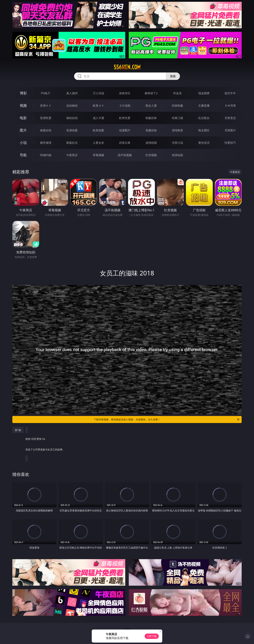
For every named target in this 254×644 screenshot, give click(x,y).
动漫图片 (125, 130)
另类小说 (177, 143)
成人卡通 (98, 118)
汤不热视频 (125, 155)
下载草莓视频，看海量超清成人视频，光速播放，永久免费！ (167, 419)
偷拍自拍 (72, 118)
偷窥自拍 (46, 130)
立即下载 (152, 636)
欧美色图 (98, 130)
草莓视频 (98, 155)
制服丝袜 (151, 118)
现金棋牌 (204, 93)
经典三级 (177, 118)
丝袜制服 (177, 106)
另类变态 (230, 118)
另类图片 (230, 130)
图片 (23, 130)
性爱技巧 (230, 143)
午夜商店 (72, 155)
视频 (23, 105)
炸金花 (177, 93)
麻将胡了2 (151, 93)
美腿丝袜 (151, 130)
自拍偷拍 (72, 106)
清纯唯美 (177, 130)
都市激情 (46, 143)
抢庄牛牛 (230, 93)
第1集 (18, 430)
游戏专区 (125, 93)
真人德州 (72, 93)
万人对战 (98, 93)
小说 (23, 143)
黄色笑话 (204, 143)
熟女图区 (204, 130)
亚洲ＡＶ (46, 106)
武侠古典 (125, 143)
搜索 (173, 76)
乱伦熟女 (204, 118)
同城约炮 (46, 155)
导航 (23, 155)
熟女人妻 (151, 106)
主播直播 (204, 106)
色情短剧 (177, 155)
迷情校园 (151, 143)
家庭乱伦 (72, 143)
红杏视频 (151, 155)
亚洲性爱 (46, 118)
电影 (23, 118)
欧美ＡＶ (98, 106)
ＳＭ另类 (230, 106)
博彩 (23, 93)
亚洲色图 (72, 130)
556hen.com (127, 67)
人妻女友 (98, 143)
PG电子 (46, 93)
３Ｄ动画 (125, 106)
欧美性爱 (125, 118)
